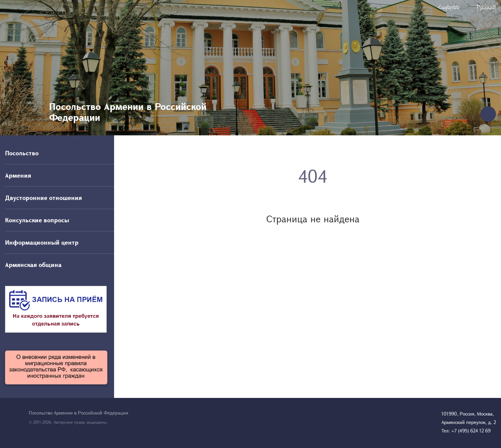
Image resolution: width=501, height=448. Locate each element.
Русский (486, 7)
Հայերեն (449, 7)
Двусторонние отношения (43, 198)
